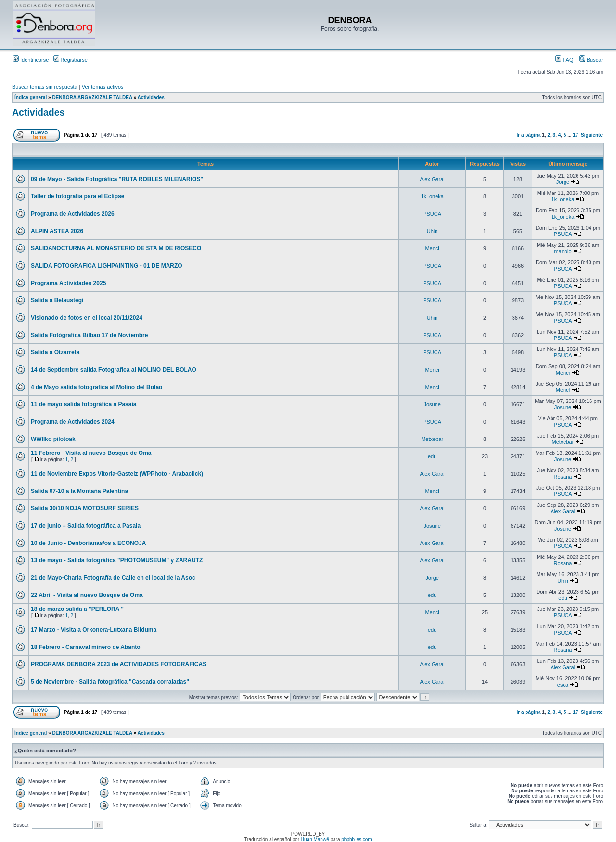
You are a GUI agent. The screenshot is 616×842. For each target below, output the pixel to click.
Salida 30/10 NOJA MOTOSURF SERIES (85, 508)
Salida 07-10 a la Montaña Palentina (79, 491)
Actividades (151, 97)
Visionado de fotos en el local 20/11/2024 (87, 318)
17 (575, 135)
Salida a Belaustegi (57, 300)
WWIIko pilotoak (53, 439)
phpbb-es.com (356, 839)
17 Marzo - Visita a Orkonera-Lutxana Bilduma (94, 630)
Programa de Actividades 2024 (73, 422)
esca (563, 685)
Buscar (591, 60)
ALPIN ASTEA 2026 (57, 231)
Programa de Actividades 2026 (73, 214)
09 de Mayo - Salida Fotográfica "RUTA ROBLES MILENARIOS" (117, 179)
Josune (432, 404)
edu (432, 456)
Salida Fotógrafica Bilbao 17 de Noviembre (89, 335)
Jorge (563, 182)
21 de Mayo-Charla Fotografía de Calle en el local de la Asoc (113, 578)
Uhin (432, 231)
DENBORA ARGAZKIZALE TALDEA (92, 97)
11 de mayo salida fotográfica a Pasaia (83, 404)
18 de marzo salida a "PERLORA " (77, 609)
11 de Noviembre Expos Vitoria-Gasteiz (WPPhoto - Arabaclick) (117, 474)
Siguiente (592, 135)
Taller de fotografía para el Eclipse (78, 196)
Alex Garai (432, 179)
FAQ (564, 60)
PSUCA (432, 214)
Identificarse (31, 60)
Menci (432, 248)
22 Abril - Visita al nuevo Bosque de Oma (87, 595)
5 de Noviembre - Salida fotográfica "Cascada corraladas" (110, 682)
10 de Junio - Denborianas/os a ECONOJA (88, 543)
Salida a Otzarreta (55, 352)
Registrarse (71, 60)
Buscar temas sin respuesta (45, 87)
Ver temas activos (103, 87)
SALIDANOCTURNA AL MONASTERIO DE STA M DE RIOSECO (116, 248)
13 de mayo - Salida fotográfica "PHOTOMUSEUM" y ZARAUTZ (117, 560)
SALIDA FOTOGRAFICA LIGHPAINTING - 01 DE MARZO (107, 266)
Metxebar (432, 439)
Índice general (31, 97)
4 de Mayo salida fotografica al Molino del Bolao (96, 387)
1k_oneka (432, 196)
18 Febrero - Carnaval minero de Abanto (86, 647)
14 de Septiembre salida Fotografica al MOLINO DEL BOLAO (114, 370)
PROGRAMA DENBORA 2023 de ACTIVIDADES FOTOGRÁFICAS (119, 664)
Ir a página (529, 135)
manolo (563, 251)
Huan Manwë (315, 839)
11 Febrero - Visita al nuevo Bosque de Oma (91, 453)
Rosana (563, 477)
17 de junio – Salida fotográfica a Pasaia (86, 526)
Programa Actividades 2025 (68, 283)
